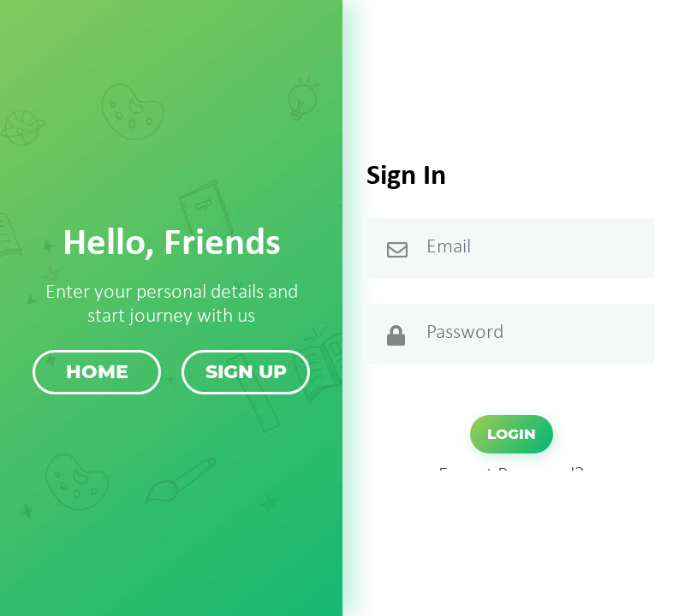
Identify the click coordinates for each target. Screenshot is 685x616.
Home (97, 372)
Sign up (246, 372)
